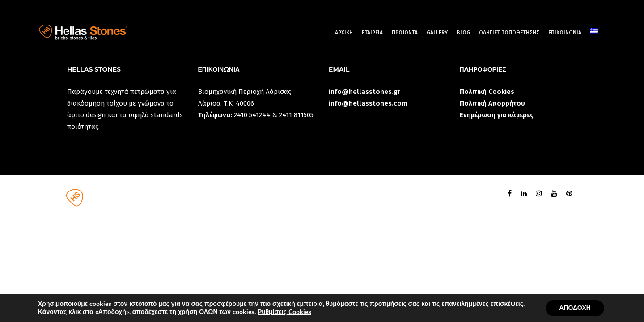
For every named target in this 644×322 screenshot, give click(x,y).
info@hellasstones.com (368, 103)
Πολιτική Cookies (487, 92)
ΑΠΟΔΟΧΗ (575, 308)
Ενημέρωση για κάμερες (497, 115)
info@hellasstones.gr (364, 92)
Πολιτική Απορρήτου (492, 103)
